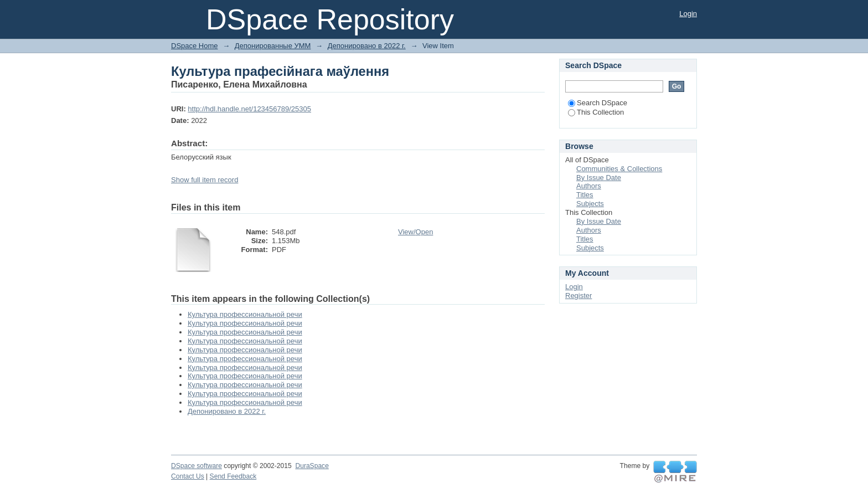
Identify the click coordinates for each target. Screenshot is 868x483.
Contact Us (188, 476)
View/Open (415, 232)
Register (578, 296)
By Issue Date (599, 178)
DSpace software (197, 466)
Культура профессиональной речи (245, 314)
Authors (589, 186)
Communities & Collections (619, 169)
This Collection (596, 112)
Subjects (590, 204)
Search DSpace (598, 103)
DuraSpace (312, 466)
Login (688, 14)
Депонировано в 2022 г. (367, 46)
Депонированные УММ (273, 46)
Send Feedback (233, 476)
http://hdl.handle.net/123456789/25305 (249, 109)
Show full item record (205, 180)
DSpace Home (195, 46)
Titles (585, 195)
